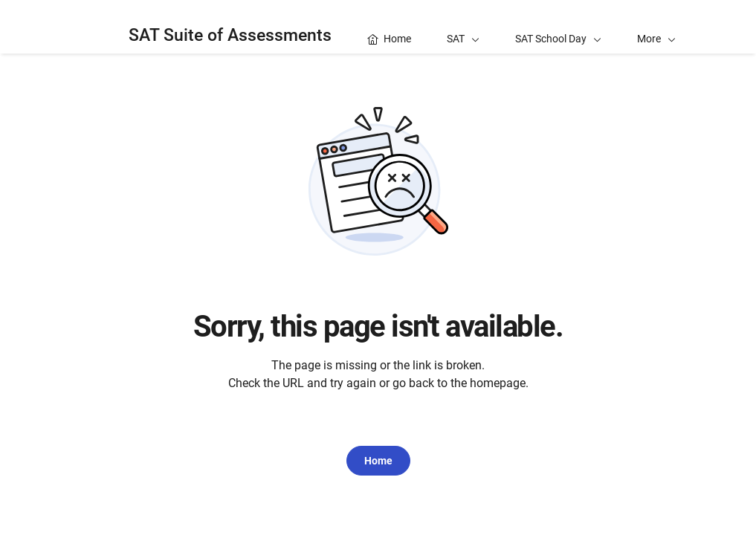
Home (378, 461)
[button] (656, 27)
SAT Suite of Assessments (230, 35)
